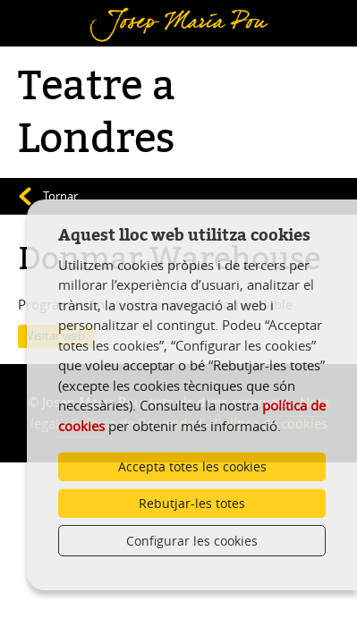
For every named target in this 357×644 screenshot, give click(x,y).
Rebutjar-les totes (192, 503)
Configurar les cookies (192, 541)
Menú (41, 12)
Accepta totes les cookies (192, 466)
